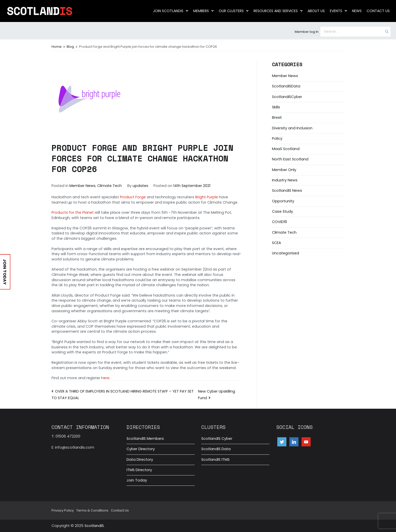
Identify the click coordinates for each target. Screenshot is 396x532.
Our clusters (234, 11)
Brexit (277, 117)
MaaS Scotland (286, 149)
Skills (276, 107)
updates (140, 186)
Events (338, 11)
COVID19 (279, 222)
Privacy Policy (63, 510)
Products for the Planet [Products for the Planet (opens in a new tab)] (73, 212)
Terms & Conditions (92, 510)
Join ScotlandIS (171, 11)
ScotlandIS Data (216, 449)
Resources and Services (278, 11)
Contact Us (378, 11)
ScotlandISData (286, 86)
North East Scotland (290, 159)
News (357, 11)
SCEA (277, 243)
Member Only (284, 170)
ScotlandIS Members (145, 439)
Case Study (282, 211)
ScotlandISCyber (287, 97)
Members (203, 11)
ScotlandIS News (287, 190)
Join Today (137, 480)
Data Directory (140, 460)
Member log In (307, 32)
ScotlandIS (94, 526)
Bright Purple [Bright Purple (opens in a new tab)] (207, 197)
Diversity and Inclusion (292, 128)
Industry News (285, 180)
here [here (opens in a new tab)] (105, 378)
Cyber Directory (141, 449)
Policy (277, 138)
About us (316, 11)
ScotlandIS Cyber (217, 439)
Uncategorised (286, 253)
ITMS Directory (139, 470)
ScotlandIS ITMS (215, 460)
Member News (82, 186)
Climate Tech (109, 186)
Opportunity (283, 201)
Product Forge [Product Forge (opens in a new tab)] (133, 197)
